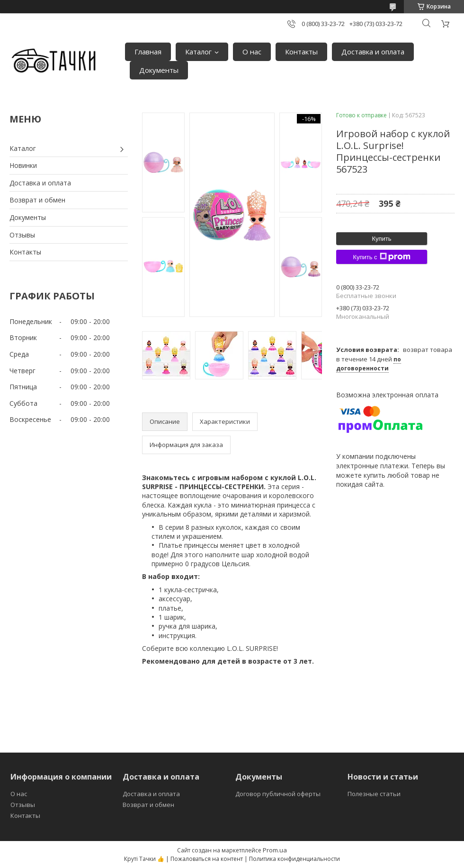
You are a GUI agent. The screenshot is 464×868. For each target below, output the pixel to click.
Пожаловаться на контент (207, 859)
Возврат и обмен (37, 200)
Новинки (23, 165)
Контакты (301, 52)
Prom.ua (275, 850)
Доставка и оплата (373, 52)
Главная (148, 52)
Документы (159, 70)
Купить (381, 239)
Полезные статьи (374, 794)
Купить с (381, 257)
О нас (252, 52)
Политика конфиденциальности (294, 859)
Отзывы (22, 235)
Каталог (198, 52)
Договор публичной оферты (278, 794)
